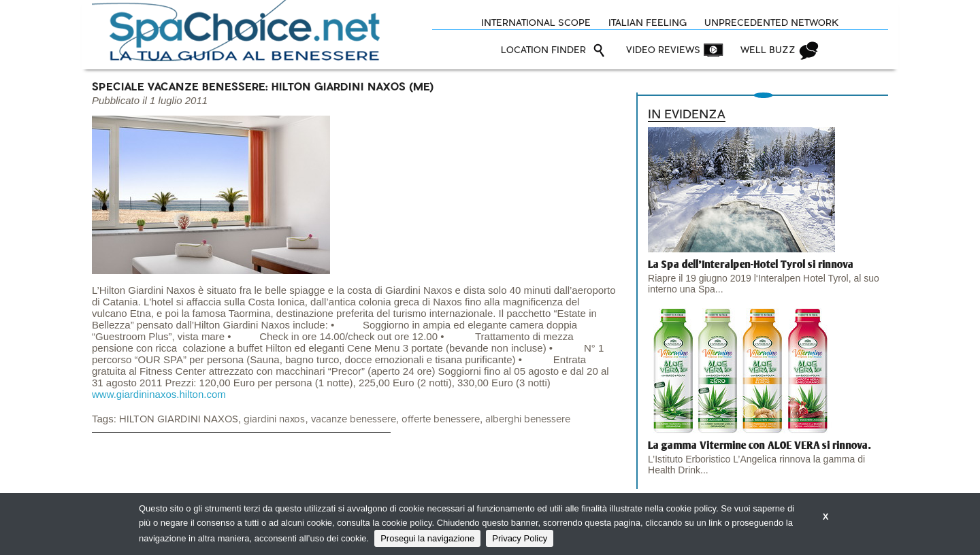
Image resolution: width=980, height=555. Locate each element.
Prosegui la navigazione (427, 538)
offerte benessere (441, 419)
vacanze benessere (354, 419)
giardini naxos (274, 419)
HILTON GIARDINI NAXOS (179, 419)
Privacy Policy (520, 538)
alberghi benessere (528, 419)
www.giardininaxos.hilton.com (159, 394)
